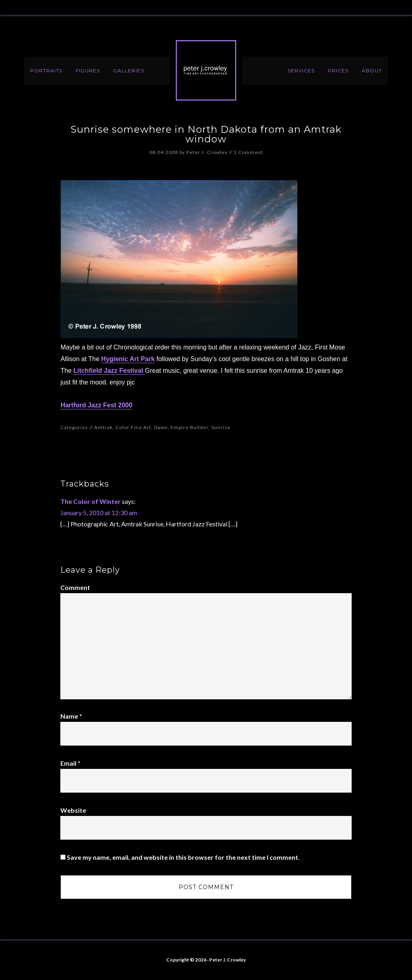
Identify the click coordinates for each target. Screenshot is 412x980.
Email (70, 763)
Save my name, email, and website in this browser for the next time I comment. (183, 857)
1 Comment (248, 152)
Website (73, 810)
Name (71, 716)
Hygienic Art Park (128, 359)
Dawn (161, 427)
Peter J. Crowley (206, 70)
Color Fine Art (133, 427)
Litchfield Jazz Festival (109, 371)
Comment (75, 587)
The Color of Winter (91, 501)
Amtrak (103, 427)
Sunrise (221, 427)
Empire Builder (190, 427)
